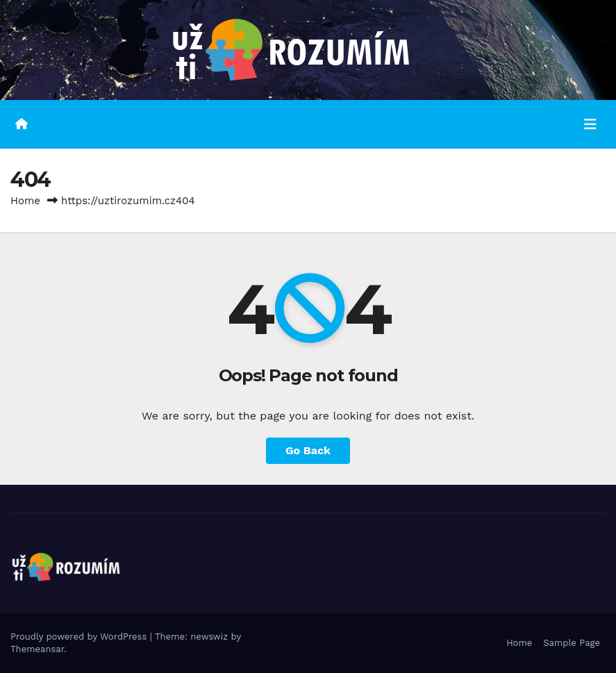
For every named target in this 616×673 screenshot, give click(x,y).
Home (25, 201)
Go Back (308, 450)
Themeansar (37, 649)
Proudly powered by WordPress (80, 637)
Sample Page (572, 643)
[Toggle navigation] (590, 124)
